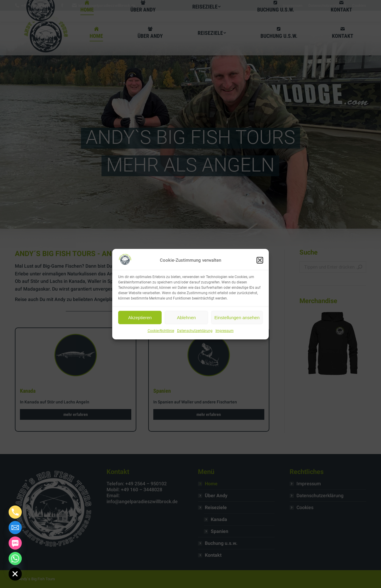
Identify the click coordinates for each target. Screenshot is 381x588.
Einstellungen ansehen (237, 318)
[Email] (15, 528)
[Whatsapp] (15, 559)
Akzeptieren (140, 318)
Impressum (225, 331)
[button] (260, 260)
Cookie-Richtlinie (161, 331)
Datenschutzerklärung (195, 331)
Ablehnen (186, 318)
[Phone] (15, 512)
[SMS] (15, 543)
